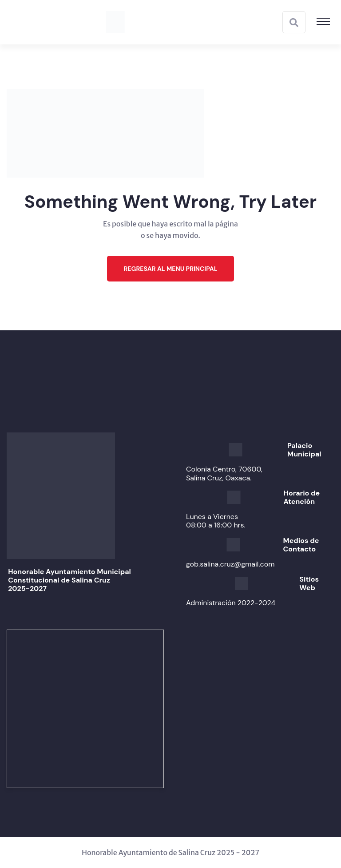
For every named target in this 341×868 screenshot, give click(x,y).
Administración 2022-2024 (231, 603)
